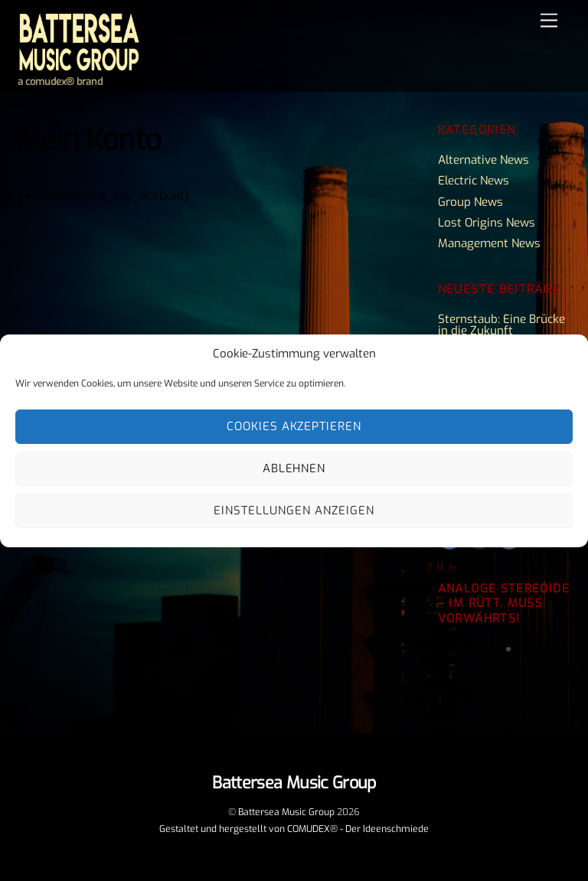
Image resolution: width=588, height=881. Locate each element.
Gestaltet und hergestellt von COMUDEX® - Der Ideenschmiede (294, 829)
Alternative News (483, 160)
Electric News (474, 181)
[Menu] (549, 21)
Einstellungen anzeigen (294, 511)
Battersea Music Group (286, 812)
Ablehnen (294, 468)
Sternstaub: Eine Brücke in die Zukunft (501, 325)
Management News (489, 243)
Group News (470, 202)
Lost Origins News (487, 223)
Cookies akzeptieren (294, 426)
